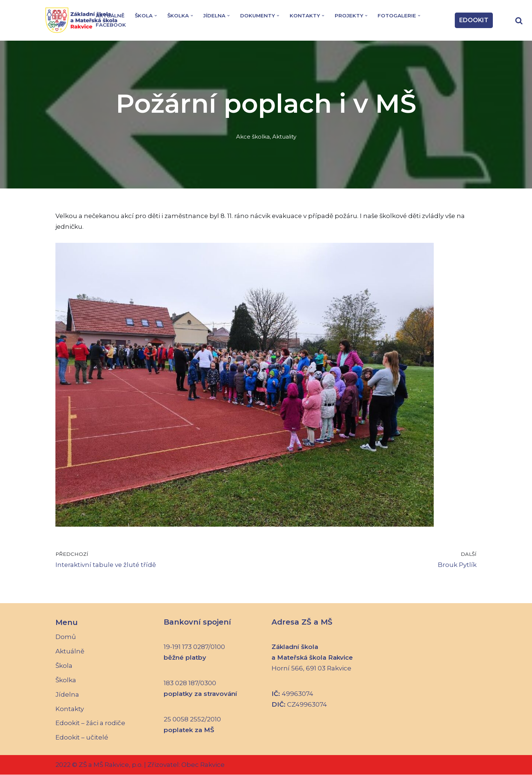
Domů (66, 637)
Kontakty (70, 709)
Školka (66, 680)
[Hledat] (519, 21)
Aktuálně (110, 16)
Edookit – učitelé (82, 738)
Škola (64, 666)
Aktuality (285, 137)
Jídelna (67, 695)
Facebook (111, 25)
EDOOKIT (474, 20)
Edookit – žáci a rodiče (90, 724)
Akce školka (253, 137)
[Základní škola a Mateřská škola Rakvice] (83, 20)
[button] (156, 16)
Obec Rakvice (202, 765)
